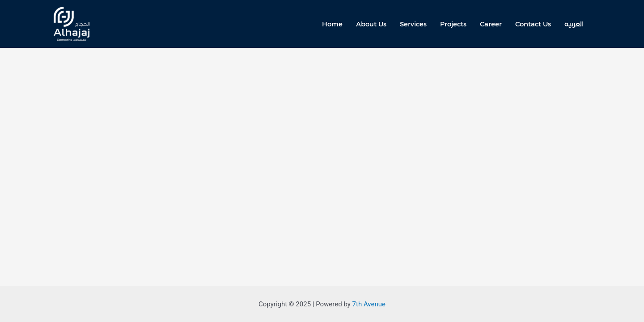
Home (332, 24)
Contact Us (533, 24)
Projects (453, 24)
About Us (371, 24)
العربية (574, 24)
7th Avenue (369, 304)
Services (413, 24)
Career (491, 24)
